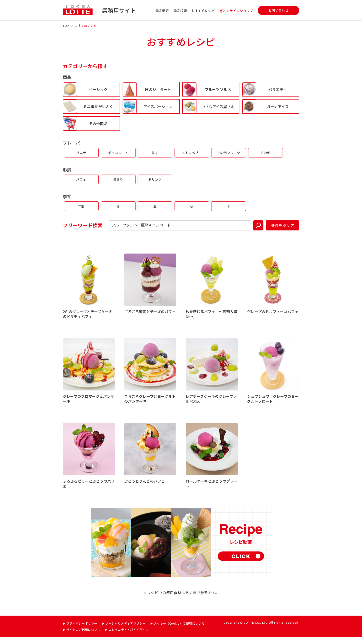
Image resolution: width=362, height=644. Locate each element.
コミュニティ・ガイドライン (129, 636)
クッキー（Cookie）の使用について (179, 630)
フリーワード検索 (83, 232)
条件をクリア (282, 232)
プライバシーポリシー (82, 630)
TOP (66, 26)
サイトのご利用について (83, 636)
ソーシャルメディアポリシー (125, 630)
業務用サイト (119, 10)
